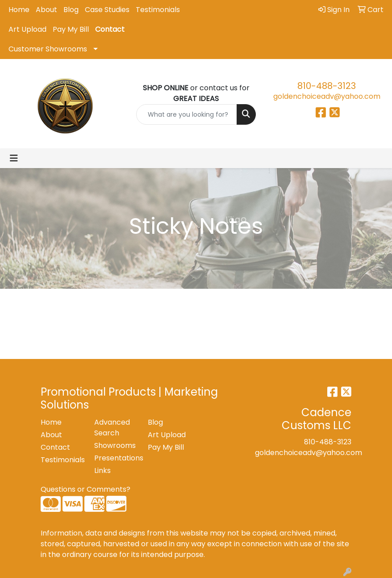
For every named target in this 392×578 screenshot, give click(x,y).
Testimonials (158, 10)
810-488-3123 (327, 86)
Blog (71, 10)
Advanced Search (112, 428)
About (46, 10)
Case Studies (107, 10)
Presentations (116, 458)
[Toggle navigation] (14, 158)
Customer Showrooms (48, 49)
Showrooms (115, 445)
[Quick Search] (187, 114)
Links (102, 470)
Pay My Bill (71, 29)
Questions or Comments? (85, 489)
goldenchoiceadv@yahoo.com (327, 96)
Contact (110, 29)
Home (19, 10)
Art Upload (27, 29)
